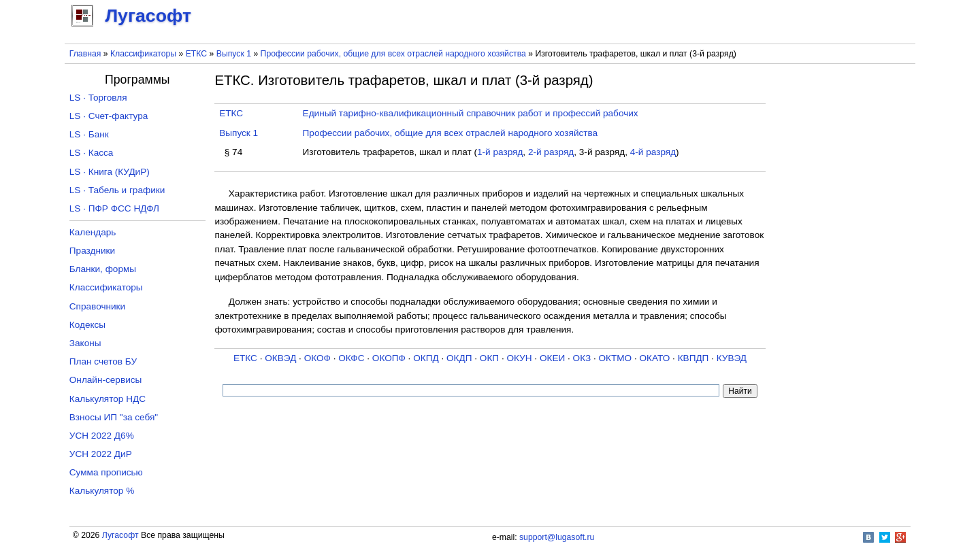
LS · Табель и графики (117, 190)
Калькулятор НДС (108, 399)
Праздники (92, 251)
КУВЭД (732, 358)
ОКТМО (616, 358)
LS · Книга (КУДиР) (110, 172)
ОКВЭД (280, 358)
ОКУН (519, 358)
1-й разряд (500, 152)
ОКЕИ (552, 358)
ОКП (489, 358)
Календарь (93, 232)
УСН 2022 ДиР (101, 454)
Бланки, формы (103, 269)
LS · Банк (89, 134)
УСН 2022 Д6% (102, 436)
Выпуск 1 (234, 54)
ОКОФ (317, 358)
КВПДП (693, 358)
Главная (85, 54)
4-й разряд (653, 152)
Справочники (97, 306)
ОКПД (426, 358)
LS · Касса (92, 153)
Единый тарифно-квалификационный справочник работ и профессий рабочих (471, 113)
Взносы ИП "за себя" (114, 417)
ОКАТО (655, 358)
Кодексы (87, 325)
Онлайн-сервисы (106, 380)
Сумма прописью (106, 472)
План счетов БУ (103, 361)
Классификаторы (143, 54)
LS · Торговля (98, 98)
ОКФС (351, 358)
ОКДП (459, 358)
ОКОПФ (389, 358)
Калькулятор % (102, 491)
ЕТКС (196, 54)
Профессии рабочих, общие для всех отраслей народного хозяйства (393, 54)
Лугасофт (120, 535)
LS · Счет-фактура (109, 116)
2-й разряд (551, 152)
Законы (85, 343)
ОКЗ (582, 358)
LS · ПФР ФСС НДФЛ (114, 208)
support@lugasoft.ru (557, 537)
